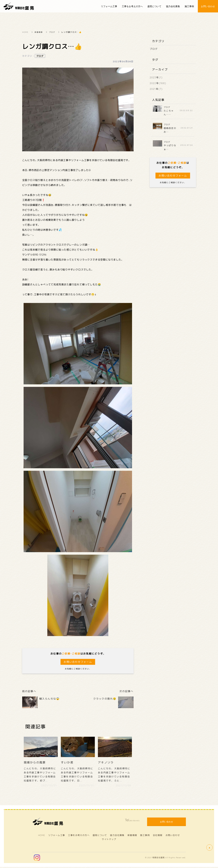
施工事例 (145, 836)
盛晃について (100, 836)
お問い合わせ (173, 836)
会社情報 (158, 836)
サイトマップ (109, 840)
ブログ (54, 32)
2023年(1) (156, 77)
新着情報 (40, 32)
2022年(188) (158, 83)
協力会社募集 (117, 836)
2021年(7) (156, 89)
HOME (26, 32)
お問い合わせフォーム (78, 662)
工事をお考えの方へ (79, 836)
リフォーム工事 (57, 836)
